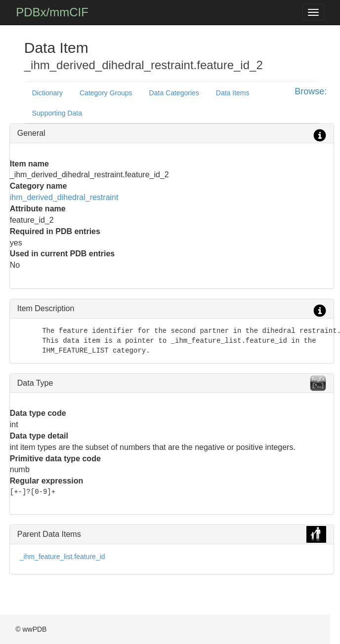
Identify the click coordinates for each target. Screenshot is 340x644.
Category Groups (106, 93)
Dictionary (47, 93)
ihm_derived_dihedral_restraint (64, 197)
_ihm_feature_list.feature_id (63, 557)
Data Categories (174, 93)
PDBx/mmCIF (52, 12)
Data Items (233, 93)
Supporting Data (57, 113)
